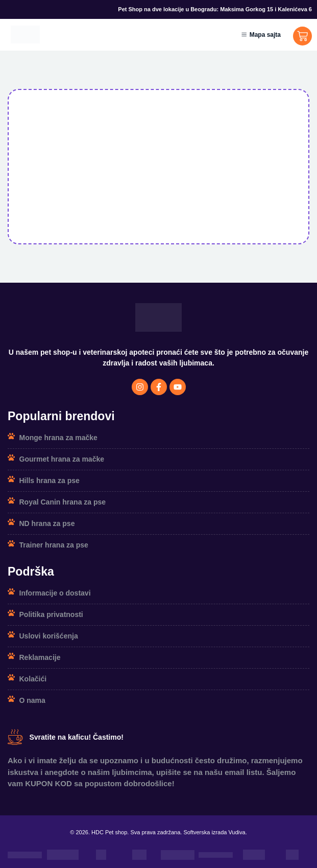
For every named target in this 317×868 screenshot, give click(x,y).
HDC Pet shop (109, 832)
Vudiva (237, 832)
